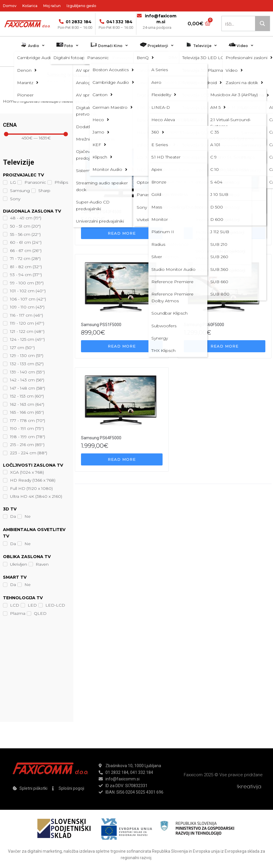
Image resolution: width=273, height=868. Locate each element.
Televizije (91, 81)
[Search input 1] (243, 24)
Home (10, 101)
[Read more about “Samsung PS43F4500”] (122, 233)
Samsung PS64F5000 (101, 438)
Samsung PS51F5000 (101, 325)
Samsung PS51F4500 (204, 212)
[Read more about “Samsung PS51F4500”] (225, 233)
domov (53, 81)
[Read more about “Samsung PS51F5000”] (122, 346)
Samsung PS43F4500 (101, 212)
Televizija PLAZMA (119, 81)
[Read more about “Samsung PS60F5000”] (225, 346)
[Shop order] (123, 125)
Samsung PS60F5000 (204, 325)
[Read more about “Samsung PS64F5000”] (122, 459)
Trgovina (71, 81)
